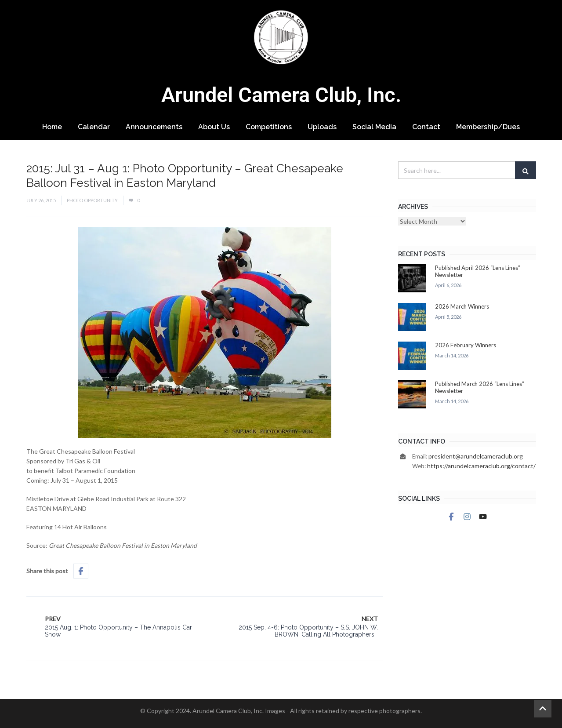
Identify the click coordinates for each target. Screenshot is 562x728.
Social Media (374, 127)
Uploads (322, 127)
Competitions (269, 127)
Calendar (94, 127)
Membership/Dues (488, 127)
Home (52, 127)
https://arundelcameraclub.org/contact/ (481, 466)
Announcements (154, 127)
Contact (426, 127)
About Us (214, 127)
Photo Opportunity (92, 200)
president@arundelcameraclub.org (476, 456)
